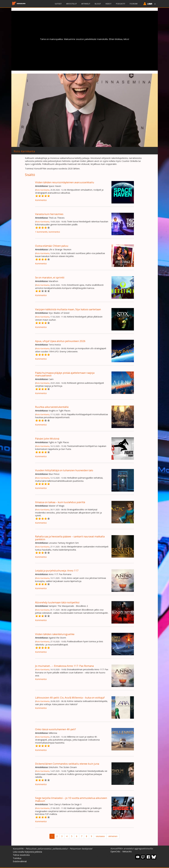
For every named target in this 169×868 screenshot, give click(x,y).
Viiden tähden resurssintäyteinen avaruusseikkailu (65, 182)
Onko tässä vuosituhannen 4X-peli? (56, 729)
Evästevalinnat (20, 861)
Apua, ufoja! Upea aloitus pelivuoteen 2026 (60, 341)
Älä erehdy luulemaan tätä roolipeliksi (57, 602)
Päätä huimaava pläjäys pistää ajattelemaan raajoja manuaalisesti (65, 374)
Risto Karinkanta (43, 190)
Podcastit (121, 4)
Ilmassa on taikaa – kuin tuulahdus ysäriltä (60, 502)
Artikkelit (86, 4)
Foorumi (134, 4)
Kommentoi (41, 200)
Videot (108, 4)
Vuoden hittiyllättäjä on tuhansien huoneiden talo (64, 470)
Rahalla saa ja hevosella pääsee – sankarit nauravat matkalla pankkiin (70, 538)
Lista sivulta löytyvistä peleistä (27, 852)
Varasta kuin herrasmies (49, 214)
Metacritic (127, 851)
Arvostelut (71, 4)
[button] (149, 4)
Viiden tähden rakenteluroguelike (55, 634)
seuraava (100, 836)
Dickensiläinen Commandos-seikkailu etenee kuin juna (67, 764)
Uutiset (58, 4)
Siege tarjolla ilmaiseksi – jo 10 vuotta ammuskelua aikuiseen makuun (71, 799)
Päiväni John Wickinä (47, 439)
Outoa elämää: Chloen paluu (52, 246)
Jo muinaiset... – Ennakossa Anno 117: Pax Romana (64, 666)
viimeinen (113, 836)
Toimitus (17, 858)
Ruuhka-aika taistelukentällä (52, 407)
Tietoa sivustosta (21, 855)
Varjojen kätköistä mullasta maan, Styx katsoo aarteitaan (68, 309)
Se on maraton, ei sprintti (50, 277)
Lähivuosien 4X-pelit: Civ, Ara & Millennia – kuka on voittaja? (70, 698)
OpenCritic (115, 851)
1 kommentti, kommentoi (48, 232)
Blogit (98, 4)
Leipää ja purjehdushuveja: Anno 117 (57, 571)
